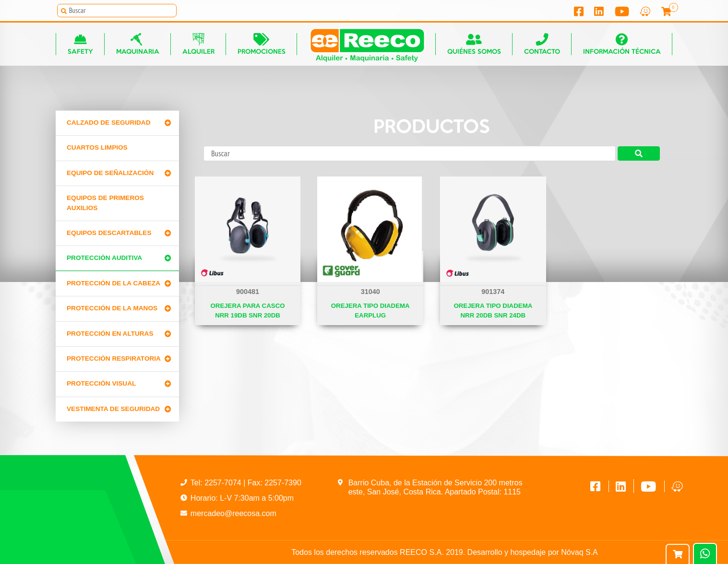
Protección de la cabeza (113, 283)
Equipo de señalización (110, 173)
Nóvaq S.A (579, 552)
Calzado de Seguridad (108, 123)
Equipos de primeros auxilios (105, 203)
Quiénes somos (474, 44)
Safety (80, 44)
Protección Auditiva (104, 258)
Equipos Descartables (109, 233)
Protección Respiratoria (114, 358)
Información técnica (622, 44)
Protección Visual (101, 383)
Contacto (542, 44)
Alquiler (198, 44)
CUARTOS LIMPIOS (97, 147)
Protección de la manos (112, 308)
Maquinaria (138, 44)
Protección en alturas (110, 334)
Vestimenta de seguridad (113, 409)
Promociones (262, 44)
